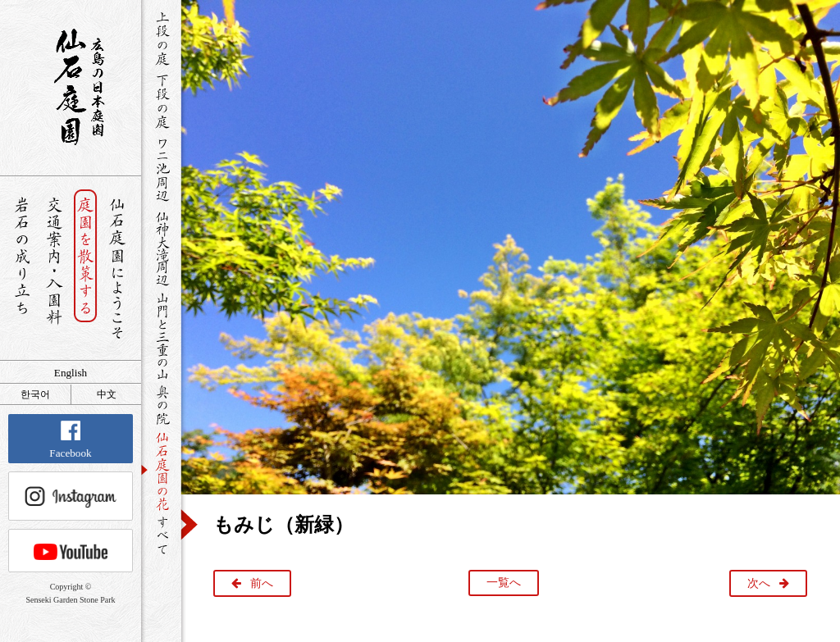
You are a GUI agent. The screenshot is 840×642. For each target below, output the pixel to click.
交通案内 (54, 269)
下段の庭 (161, 101)
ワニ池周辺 (161, 169)
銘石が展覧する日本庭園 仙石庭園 (71, 87)
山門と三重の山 (161, 335)
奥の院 (161, 405)
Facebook (70, 440)
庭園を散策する (86, 269)
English (71, 373)
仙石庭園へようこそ (118, 269)
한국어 (35, 394)
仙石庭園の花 (161, 470)
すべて (161, 535)
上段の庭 (161, 39)
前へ (262, 583)
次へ (759, 583)
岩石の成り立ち (22, 269)
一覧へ (504, 583)
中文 (107, 394)
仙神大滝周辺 (161, 248)
